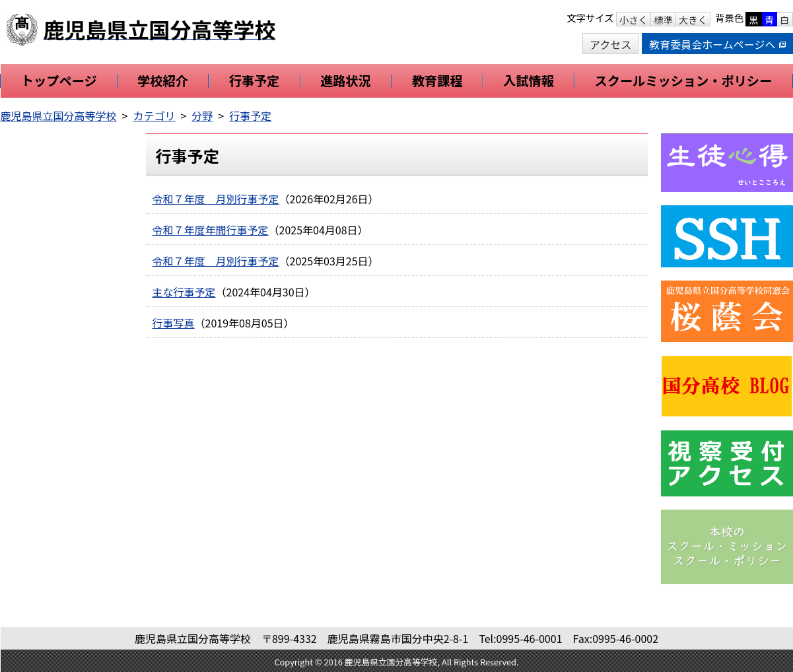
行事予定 (250, 116)
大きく (693, 19)
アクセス (610, 44)
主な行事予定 (184, 292)
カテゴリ (154, 116)
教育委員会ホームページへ (717, 44)
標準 (663, 19)
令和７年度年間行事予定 (211, 230)
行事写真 (174, 323)
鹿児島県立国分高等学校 (59, 116)
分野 (202, 116)
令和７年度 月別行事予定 (216, 199)
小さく (634, 19)
